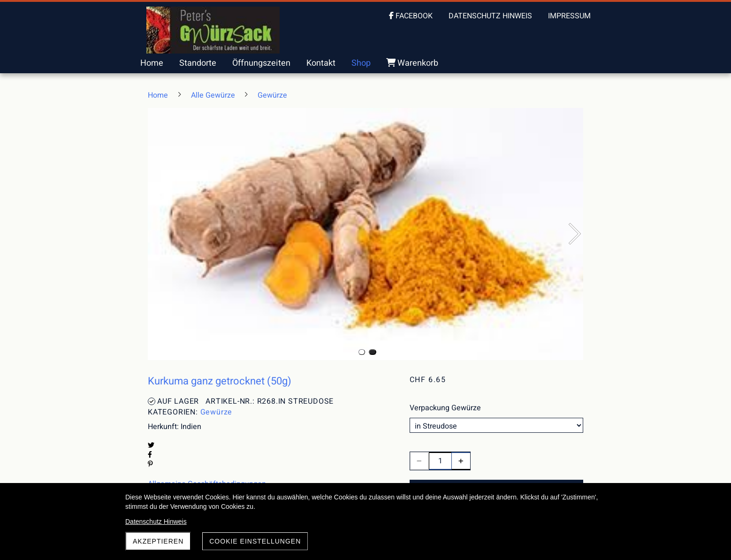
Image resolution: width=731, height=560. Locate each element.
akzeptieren (158, 541)
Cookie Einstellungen (255, 541)
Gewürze (217, 412)
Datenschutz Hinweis (156, 522)
